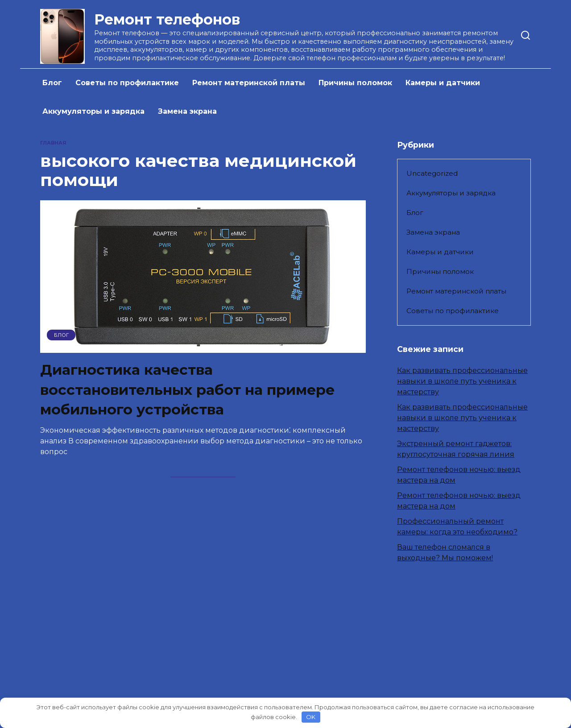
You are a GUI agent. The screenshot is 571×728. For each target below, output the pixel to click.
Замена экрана (187, 111)
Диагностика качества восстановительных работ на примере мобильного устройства (188, 390)
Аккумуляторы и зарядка (93, 111)
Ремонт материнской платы (249, 83)
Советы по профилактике (127, 83)
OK (311, 717)
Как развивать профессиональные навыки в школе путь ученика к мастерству (462, 381)
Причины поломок (355, 83)
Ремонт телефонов (167, 19)
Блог (52, 83)
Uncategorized (432, 173)
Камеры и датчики (443, 83)
